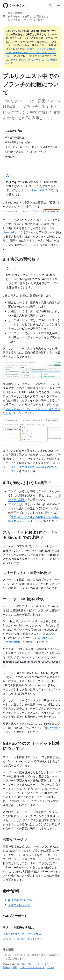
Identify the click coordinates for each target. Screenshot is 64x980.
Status (6, 967)
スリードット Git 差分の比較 (27, 573)
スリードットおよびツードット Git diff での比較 (30, 535)
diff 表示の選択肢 (21, 259)
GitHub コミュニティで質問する (22, 934)
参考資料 (13, 891)
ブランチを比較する (34, 20)
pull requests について (22, 900)
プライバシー (42, 964)
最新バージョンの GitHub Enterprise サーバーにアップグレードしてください (31, 52)
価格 (15, 967)
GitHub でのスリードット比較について (31, 746)
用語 (30, 964)
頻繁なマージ (15, 839)
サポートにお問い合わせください (22, 939)
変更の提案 (14, 20)
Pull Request (15, 13)
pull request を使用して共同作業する (28, 16)
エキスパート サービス (32, 967)
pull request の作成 (41, 190)
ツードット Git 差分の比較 (25, 599)
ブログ (51, 967)
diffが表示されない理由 (27, 482)
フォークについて (19, 905)
